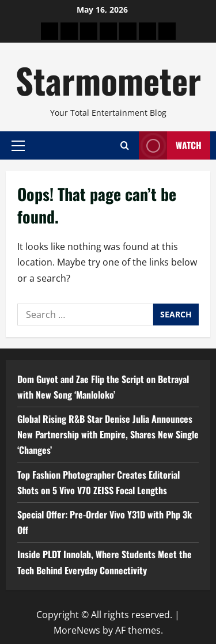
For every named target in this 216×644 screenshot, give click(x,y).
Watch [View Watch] (170, 145)
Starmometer (108, 80)
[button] (18, 145)
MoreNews (77, 630)
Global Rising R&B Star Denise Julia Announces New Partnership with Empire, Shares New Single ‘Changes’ (108, 434)
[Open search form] (125, 145)
